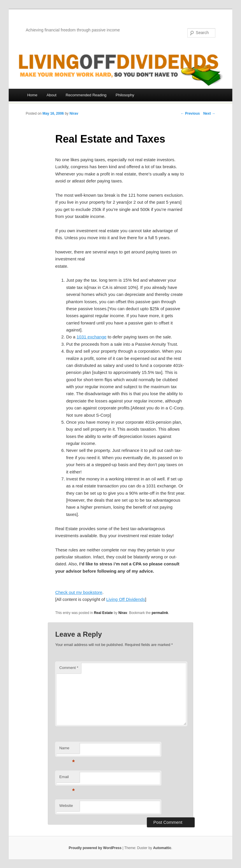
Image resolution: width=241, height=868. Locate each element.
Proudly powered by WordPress (95, 848)
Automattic (162, 848)
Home (32, 95)
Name (67, 750)
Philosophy (125, 95)
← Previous (190, 113)
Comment (69, 668)
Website (66, 806)
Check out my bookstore (79, 592)
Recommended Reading (86, 95)
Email (67, 779)
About (52, 95)
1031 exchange (92, 337)
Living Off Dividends (126, 599)
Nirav (74, 113)
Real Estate (103, 613)
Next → (209, 113)
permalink (160, 613)
